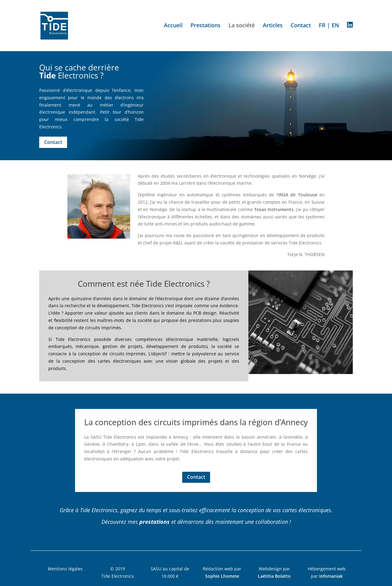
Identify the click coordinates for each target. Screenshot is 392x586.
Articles (273, 26)
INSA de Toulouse (298, 195)
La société (242, 26)
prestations (155, 522)
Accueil (173, 26)
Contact (301, 26)
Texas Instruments (274, 209)
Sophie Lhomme (222, 576)
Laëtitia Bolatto (274, 576)
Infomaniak (331, 576)
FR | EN (329, 26)
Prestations (205, 26)
